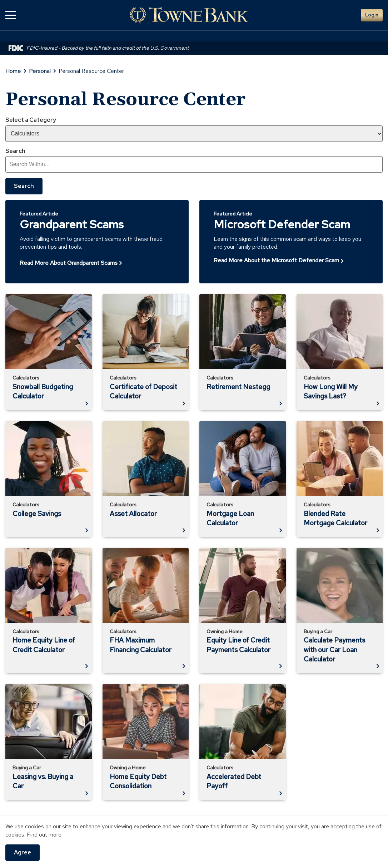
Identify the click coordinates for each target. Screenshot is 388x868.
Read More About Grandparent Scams (69, 263)
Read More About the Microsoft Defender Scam (276, 260)
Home (13, 71)
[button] (11, 15)
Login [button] (372, 15)
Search (15, 151)
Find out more (44, 835)
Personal (40, 71)
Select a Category (31, 120)
